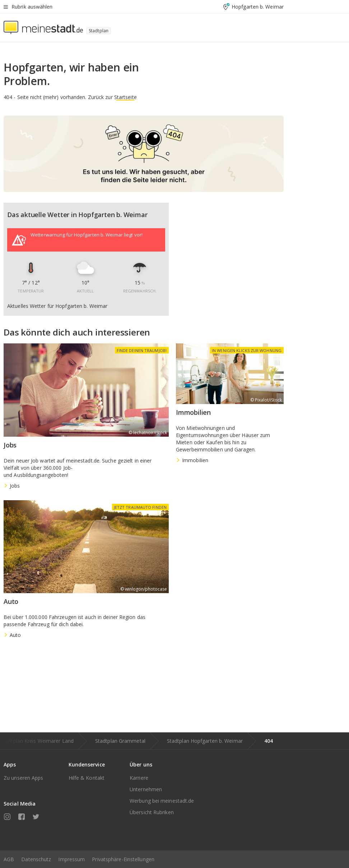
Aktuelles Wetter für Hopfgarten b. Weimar (57, 306)
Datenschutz (36, 859)
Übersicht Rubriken (152, 812)
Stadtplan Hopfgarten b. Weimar (205, 741)
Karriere (139, 778)
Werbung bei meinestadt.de (162, 801)
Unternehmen (146, 789)
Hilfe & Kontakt (87, 778)
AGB (9, 859)
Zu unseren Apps (24, 778)
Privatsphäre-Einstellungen (123, 859)
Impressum (71, 859)
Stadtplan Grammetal (120, 741)
